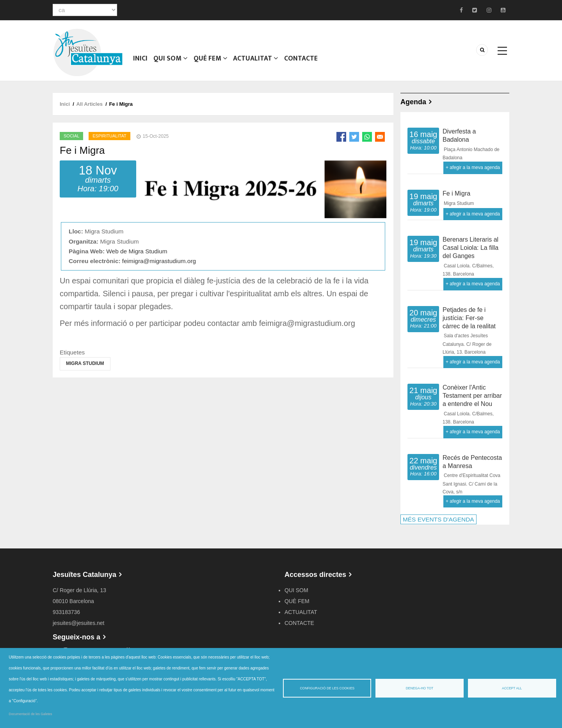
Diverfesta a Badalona (459, 135)
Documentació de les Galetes (31, 714)
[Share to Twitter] (354, 137)
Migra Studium (85, 363)
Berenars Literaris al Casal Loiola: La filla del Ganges (470, 248)
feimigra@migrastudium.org (159, 261)
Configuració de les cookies (327, 688)
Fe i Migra (456, 193)
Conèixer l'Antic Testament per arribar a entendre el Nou (472, 396)
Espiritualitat (109, 136)
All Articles (89, 104)
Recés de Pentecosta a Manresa (472, 462)
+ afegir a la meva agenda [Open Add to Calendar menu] (473, 167)
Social (71, 136)
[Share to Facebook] (341, 137)
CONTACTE (300, 61)
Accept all (512, 688)
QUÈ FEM (210, 61)
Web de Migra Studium (137, 251)
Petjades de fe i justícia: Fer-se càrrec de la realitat (469, 318)
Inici (140, 61)
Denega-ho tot (420, 688)
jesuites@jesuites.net (79, 623)
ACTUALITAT (255, 61)
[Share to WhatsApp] (367, 137)
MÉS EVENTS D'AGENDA (438, 519)
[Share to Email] (380, 137)
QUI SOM (170, 61)
